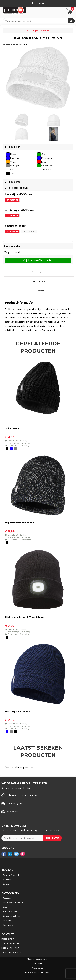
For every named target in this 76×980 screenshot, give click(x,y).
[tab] (39, 272)
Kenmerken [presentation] (39, 291)
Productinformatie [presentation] (39, 272)
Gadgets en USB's (11, 911)
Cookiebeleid (37, 964)
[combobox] (37, 21)
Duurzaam (7, 879)
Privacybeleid (37, 968)
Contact (6, 884)
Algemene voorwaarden (37, 959)
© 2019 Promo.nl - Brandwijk (37, 973)
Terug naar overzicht (40, 31)
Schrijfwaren (8, 925)
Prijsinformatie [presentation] (39, 281)
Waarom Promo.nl (11, 875)
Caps (5, 907)
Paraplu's (7, 920)
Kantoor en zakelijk (11, 916)
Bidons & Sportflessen (13, 902)
